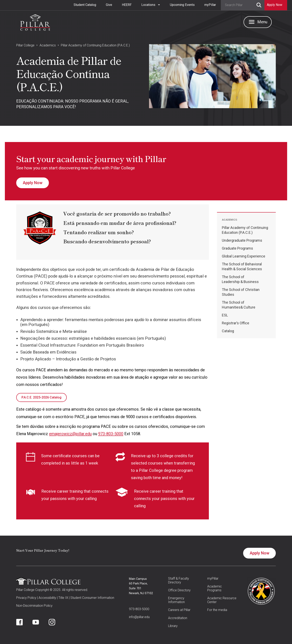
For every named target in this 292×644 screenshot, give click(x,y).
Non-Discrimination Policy (34, 606)
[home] (35, 21)
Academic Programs (215, 588)
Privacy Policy (26, 598)
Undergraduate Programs (242, 240)
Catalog (228, 331)
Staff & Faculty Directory (179, 580)
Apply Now (33, 183)
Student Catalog (85, 5)
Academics (48, 45)
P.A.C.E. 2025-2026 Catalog (41, 397)
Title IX (63, 598)
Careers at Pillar (179, 610)
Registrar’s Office (236, 323)
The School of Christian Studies (241, 292)
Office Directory (179, 590)
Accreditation (178, 618)
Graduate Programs (237, 248)
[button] (151, 5)
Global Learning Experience (244, 256)
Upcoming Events (182, 5)
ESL (225, 315)
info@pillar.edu (139, 617)
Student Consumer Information (92, 598)
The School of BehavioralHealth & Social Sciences (242, 266)
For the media (217, 610)
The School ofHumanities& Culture (239, 305)
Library (173, 626)
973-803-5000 (111, 434)
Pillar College (25, 45)
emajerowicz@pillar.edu (70, 434)
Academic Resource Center (222, 600)
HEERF (127, 5)
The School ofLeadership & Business (240, 279)
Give (109, 5)
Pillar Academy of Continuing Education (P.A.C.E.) (95, 45)
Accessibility (47, 598)
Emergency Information (176, 600)
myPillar (210, 5)
